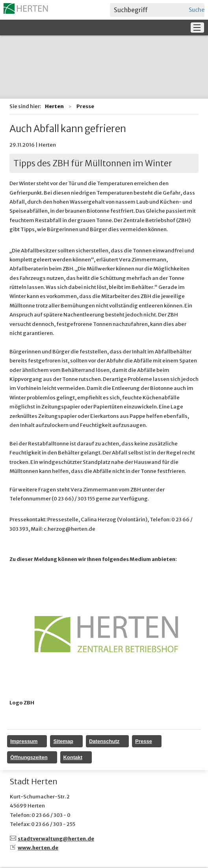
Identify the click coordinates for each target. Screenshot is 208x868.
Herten (54, 106)
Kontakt (73, 757)
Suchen (197, 10)
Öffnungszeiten (29, 757)
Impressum (24, 741)
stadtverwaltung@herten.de (56, 839)
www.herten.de (38, 848)
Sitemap (63, 741)
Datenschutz (104, 741)
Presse (144, 741)
